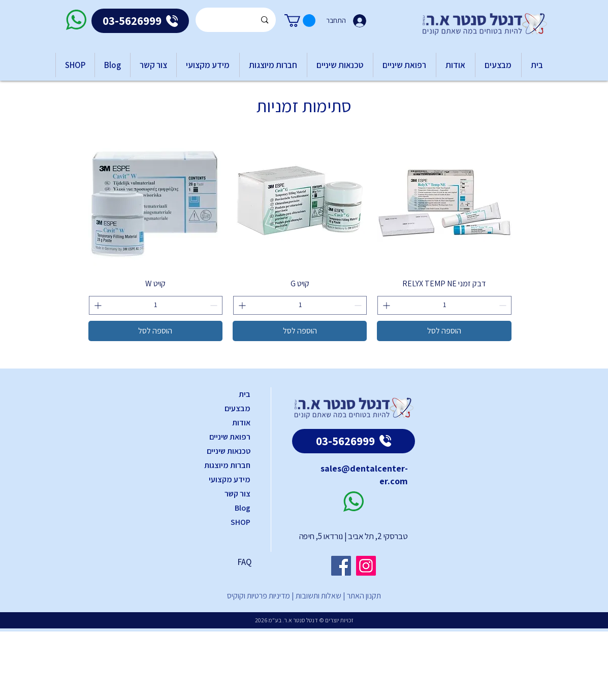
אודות (241, 423)
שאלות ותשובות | (316, 596)
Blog (243, 508)
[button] (300, 21)
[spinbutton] (444, 305)
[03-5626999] (140, 21)
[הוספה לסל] (444, 331)
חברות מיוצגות (227, 465)
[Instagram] (366, 566)
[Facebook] (341, 566)
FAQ (244, 562)
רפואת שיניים (230, 437)
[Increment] (385, 305)
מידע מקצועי (230, 479)
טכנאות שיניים (229, 451)
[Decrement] (504, 305)
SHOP (241, 522)
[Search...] (236, 20)
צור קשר (237, 494)
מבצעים (237, 408)
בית (245, 394)
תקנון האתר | (361, 596)
